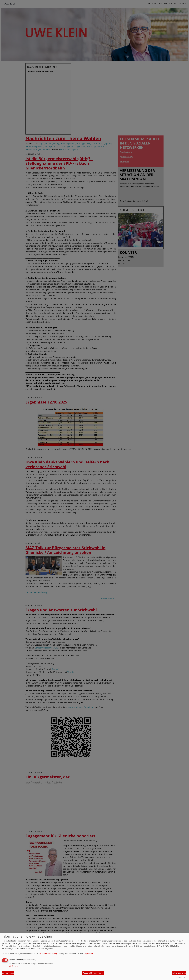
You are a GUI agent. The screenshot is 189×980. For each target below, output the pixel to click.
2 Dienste (14, 966)
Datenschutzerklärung (48, 954)
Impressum (89, 954)
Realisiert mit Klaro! (180, 977)
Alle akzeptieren (179, 973)
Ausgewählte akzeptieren (93, 973)
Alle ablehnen (8, 973)
